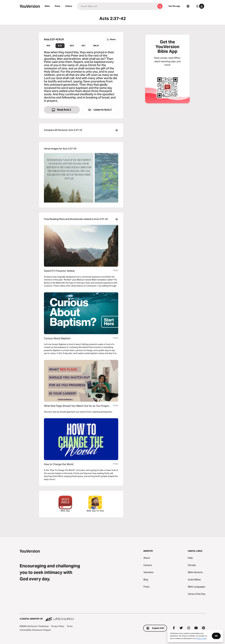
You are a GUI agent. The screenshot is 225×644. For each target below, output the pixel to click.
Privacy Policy (58, 626)
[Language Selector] (188, 6)
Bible (47, 6)
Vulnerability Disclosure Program (35, 630)
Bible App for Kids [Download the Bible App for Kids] (95, 504)
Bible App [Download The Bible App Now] (65, 504)
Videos (69, 6)
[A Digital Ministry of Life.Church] (112, 617)
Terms (70, 626)
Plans (57, 6)
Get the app (174, 6)
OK (216, 636)
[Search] (117, 6)
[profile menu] (199, 6)
